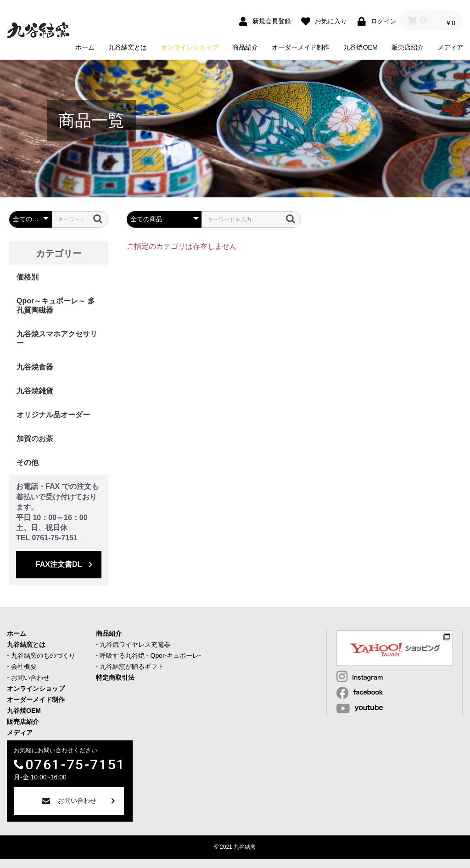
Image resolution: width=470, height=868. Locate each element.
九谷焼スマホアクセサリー (57, 339)
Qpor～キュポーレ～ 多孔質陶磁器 (56, 305)
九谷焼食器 (35, 367)
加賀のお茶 (35, 439)
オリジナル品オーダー (53, 415)
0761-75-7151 (76, 765)
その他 (28, 462)
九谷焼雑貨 (35, 391)
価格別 (28, 277)
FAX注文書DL (59, 564)
